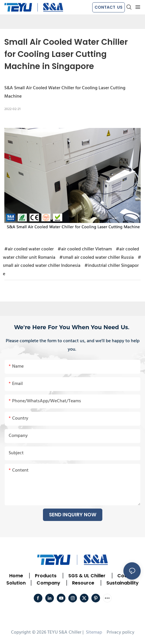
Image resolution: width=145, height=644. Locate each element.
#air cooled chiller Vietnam (85, 249)
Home (16, 576)
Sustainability (123, 583)
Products (45, 576)
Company (48, 583)
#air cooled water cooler (29, 249)
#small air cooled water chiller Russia (97, 258)
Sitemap (93, 632)
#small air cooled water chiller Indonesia (72, 262)
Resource (83, 583)
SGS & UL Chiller (87, 576)
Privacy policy (120, 632)
